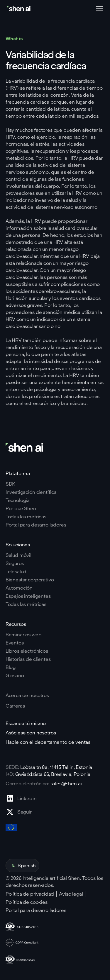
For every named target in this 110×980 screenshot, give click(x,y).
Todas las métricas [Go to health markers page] (26, 604)
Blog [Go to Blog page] (11, 667)
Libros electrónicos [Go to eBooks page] (27, 651)
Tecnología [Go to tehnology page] (18, 500)
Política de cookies (27, 902)
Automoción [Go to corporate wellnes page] (19, 588)
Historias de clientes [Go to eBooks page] (28, 659)
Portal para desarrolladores (36, 910)
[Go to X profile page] (21, 812)
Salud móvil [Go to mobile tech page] (18, 555)
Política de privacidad (30, 894)
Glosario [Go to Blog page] (15, 675)
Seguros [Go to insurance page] (15, 563)
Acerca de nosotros (27, 695)
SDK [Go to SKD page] (11, 484)
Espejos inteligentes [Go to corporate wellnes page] (28, 596)
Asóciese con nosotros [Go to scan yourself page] (31, 733)
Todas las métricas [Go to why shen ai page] (26, 517)
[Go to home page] (19, 9)
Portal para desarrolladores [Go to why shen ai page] (36, 525)
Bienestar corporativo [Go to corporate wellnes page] (30, 580)
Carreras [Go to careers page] (15, 706)
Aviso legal (71, 894)
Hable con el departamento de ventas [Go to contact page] (48, 742)
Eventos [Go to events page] (15, 643)
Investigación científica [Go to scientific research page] (31, 492)
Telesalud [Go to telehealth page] (16, 571)
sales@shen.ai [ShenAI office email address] (66, 783)
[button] (99, 9)
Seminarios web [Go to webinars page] (24, 635)
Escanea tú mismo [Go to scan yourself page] (26, 723)
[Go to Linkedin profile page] (21, 798)
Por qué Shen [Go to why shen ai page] (21, 508)
